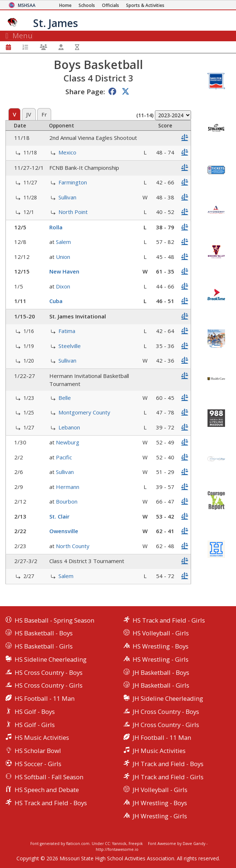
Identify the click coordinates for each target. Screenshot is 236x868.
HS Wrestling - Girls (161, 659)
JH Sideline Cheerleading (168, 698)
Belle (65, 398)
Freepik (136, 844)
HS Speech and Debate (47, 790)
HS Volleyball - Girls (161, 633)
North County (73, 546)
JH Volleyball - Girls (160, 790)
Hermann (68, 487)
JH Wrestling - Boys (160, 803)
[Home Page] (65, 5)
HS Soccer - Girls (38, 764)
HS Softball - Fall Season (49, 777)
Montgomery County (84, 412)
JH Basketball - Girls (161, 685)
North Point (73, 212)
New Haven (64, 271)
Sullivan (67, 197)
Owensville (64, 531)
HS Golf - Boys (35, 712)
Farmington (73, 182)
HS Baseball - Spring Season (54, 620)
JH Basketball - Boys (161, 672)
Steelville (70, 346)
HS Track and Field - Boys (51, 803)
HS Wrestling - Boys (161, 646)
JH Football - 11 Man (162, 737)
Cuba (56, 301)
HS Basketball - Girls (44, 646)
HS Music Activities (42, 737)
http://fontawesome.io (117, 849)
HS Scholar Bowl (38, 751)
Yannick (119, 844)
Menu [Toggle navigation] (19, 36)
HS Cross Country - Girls (49, 685)
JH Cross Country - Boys (166, 712)
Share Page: (85, 91)
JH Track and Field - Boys (168, 764)
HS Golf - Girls (35, 725)
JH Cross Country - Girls (166, 725)
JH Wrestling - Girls (160, 816)
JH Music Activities (159, 751)
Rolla (56, 227)
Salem (63, 242)
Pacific (64, 457)
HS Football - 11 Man (45, 698)
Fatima (67, 331)
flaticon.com (78, 844)
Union (63, 257)
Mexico (67, 152)
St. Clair (59, 516)
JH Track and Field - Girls (168, 777)
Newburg (68, 442)
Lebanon (69, 427)
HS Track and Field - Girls (169, 620)
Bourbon (67, 501)
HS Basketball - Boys (44, 633)
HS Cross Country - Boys (49, 672)
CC (107, 844)
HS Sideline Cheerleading (51, 659)
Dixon (63, 286)
